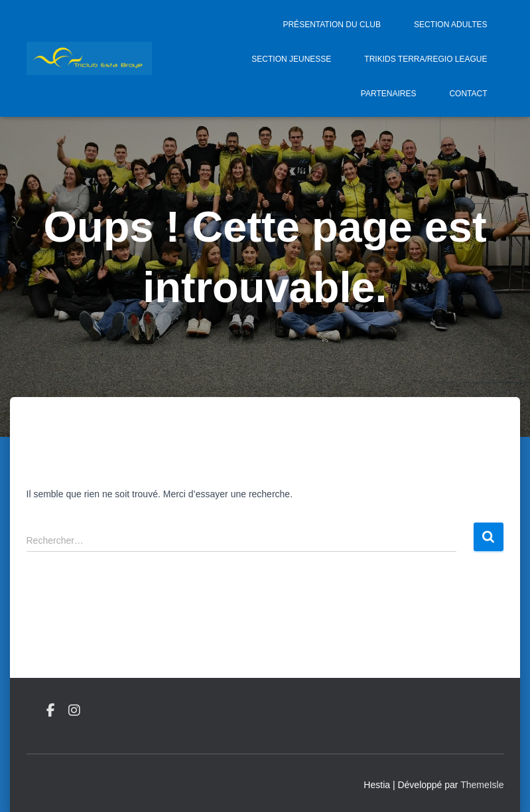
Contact (468, 94)
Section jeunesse (291, 59)
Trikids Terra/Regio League (426, 59)
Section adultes (450, 25)
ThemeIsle (482, 785)
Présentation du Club (332, 25)
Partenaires (389, 94)
